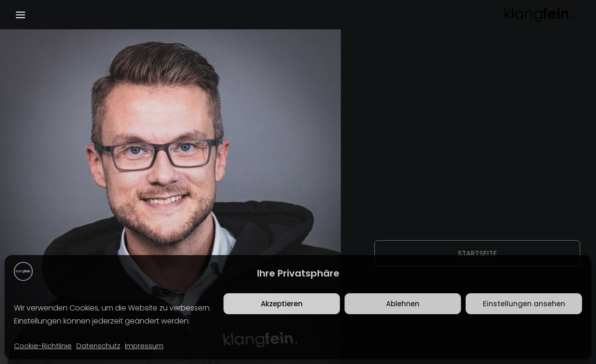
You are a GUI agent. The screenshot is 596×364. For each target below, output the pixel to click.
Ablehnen (403, 304)
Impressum (144, 346)
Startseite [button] (477, 253)
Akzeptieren (282, 304)
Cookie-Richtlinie (43, 346)
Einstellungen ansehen (524, 304)
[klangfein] (538, 15)
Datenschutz (98, 346)
